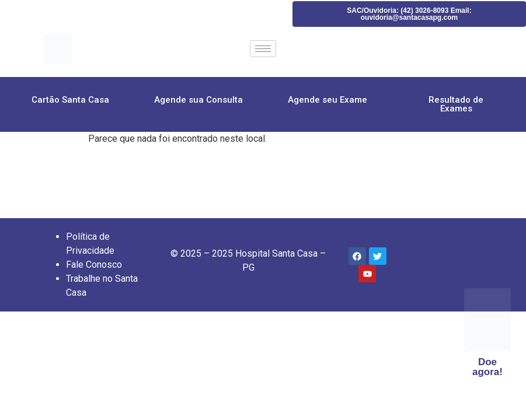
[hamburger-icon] (263, 49)
